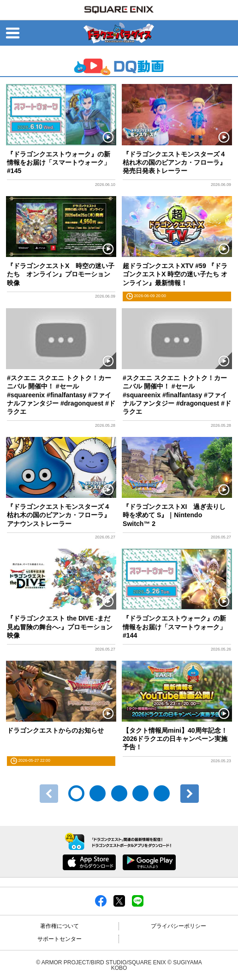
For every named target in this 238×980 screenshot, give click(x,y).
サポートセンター (59, 939)
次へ (190, 794)
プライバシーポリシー (178, 926)
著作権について (59, 926)
